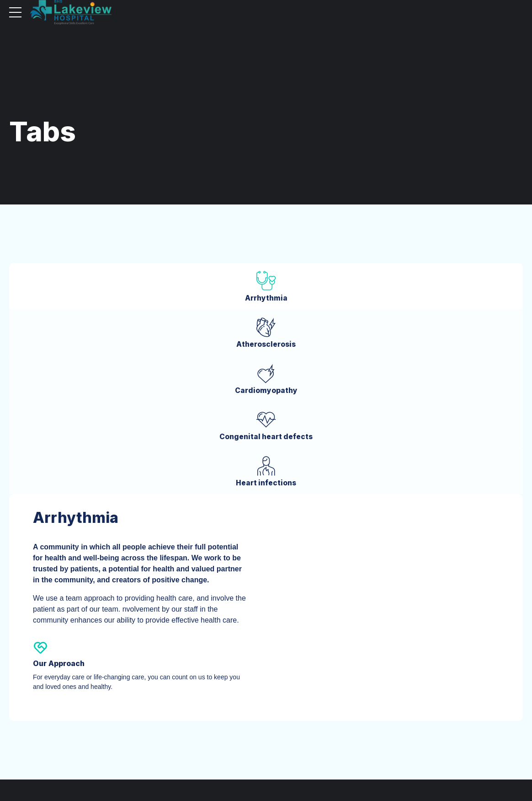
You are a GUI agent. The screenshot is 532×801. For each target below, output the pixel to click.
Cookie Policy (471, 770)
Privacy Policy (428, 770)
